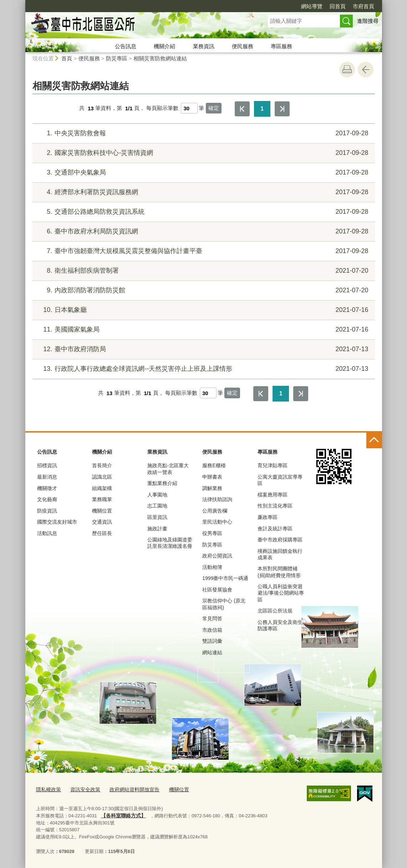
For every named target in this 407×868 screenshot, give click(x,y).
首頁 (67, 58)
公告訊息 (126, 46)
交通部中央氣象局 (202, 173)
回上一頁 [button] (366, 70)
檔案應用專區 (273, 495)
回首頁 (338, 6)
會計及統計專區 (275, 529)
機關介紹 (164, 46)
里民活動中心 (217, 522)
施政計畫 (157, 529)
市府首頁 (363, 6)
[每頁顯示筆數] (189, 108)
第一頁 (242, 109)
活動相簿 (212, 567)
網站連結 (212, 652)
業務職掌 (102, 499)
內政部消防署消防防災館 (202, 290)
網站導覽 (312, 6)
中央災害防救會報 (202, 133)
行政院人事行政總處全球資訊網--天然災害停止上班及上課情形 (202, 369)
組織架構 (102, 488)
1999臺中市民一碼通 (225, 578)
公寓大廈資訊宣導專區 (280, 480)
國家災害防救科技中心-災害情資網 (202, 153)
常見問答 (212, 619)
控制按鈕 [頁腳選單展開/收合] (374, 440)
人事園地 (157, 495)
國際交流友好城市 (57, 522)
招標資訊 (47, 465)
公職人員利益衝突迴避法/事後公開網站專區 (281, 593)
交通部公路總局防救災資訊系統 (202, 212)
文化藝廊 (47, 499)
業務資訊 (204, 46)
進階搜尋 (368, 21)
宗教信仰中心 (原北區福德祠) (224, 604)
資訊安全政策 (82, 789)
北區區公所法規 (275, 611)
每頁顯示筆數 (162, 108)
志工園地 (157, 506)
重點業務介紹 (162, 483)
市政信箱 (212, 630)
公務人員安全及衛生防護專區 (280, 625)
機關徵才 (47, 488)
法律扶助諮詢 (217, 499)
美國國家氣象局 (202, 330)
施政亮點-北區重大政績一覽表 (168, 469)
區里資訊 (157, 517)
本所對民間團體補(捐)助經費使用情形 (279, 572)
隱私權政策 (48, 789)
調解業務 (212, 488)
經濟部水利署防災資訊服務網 (202, 192)
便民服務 (243, 46)
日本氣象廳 (202, 310)
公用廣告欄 (215, 511)
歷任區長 (102, 533)
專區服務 (281, 46)
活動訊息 (47, 533)
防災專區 (117, 58)
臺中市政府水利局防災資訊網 (202, 231)
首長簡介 (102, 465)
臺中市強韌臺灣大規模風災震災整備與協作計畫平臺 (202, 251)
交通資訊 (102, 522)
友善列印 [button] (347, 70)
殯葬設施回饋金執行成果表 (280, 554)
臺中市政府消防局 (202, 349)
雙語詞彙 (212, 641)
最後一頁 (282, 109)
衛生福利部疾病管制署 (202, 271)
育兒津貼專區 (273, 465)
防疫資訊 (47, 511)
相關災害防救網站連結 (160, 58)
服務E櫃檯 (214, 465)
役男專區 (212, 533)
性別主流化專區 (275, 506)
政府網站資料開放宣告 (129, 789)
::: (22, 3)
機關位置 (102, 511)
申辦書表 (212, 477)
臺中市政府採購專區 (280, 540)
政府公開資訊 (217, 556)
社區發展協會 (217, 590)
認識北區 (102, 477)
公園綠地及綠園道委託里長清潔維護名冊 (170, 543)
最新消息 (47, 477)
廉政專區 (268, 517)
